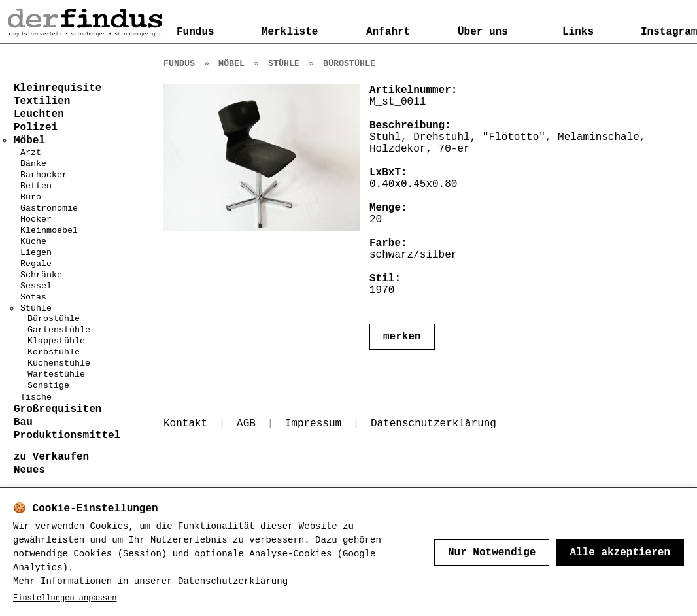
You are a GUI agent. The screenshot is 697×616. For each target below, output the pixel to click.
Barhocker (44, 175)
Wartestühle (56, 374)
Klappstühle (56, 341)
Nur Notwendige (492, 553)
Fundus (195, 32)
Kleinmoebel (49, 231)
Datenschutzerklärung (433, 424)
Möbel (231, 64)
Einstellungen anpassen (65, 598)
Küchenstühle (59, 363)
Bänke (33, 164)
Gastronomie (49, 208)
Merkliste (290, 32)
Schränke (41, 275)
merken (402, 337)
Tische (36, 397)
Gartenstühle (59, 330)
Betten (36, 186)
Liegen (36, 253)
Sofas (33, 297)
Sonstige (48, 385)
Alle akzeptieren (620, 553)
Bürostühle (54, 319)
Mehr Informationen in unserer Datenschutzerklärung (150, 581)
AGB (246, 424)
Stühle (36, 308)
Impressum (313, 424)
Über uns (483, 32)
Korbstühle (54, 352)
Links (578, 32)
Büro (31, 197)
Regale (36, 264)
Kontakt (185, 424)
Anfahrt (388, 32)
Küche (33, 242)
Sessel (36, 286)
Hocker (36, 219)
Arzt (31, 153)
